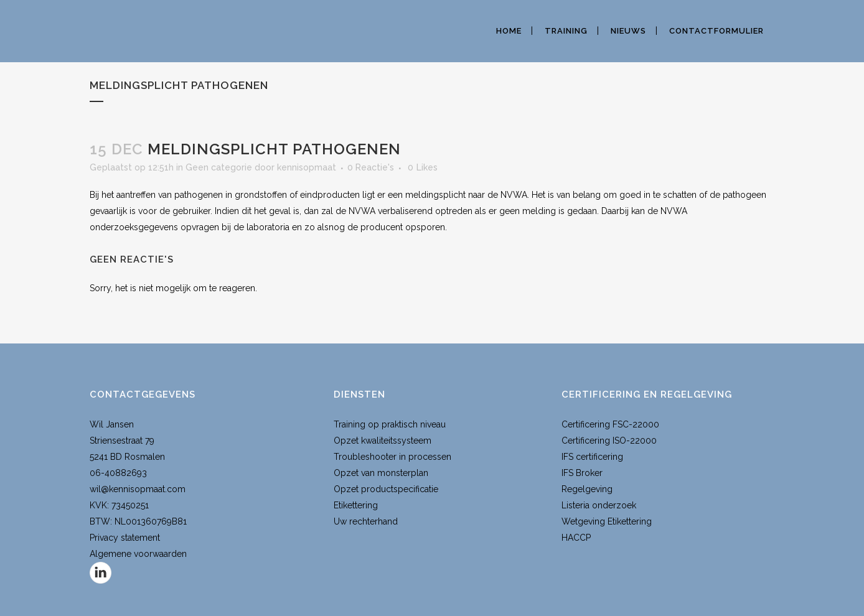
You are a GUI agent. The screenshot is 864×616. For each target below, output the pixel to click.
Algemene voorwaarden (138, 554)
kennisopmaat (307, 167)
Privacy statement (125, 538)
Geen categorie (219, 167)
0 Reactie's (371, 167)
